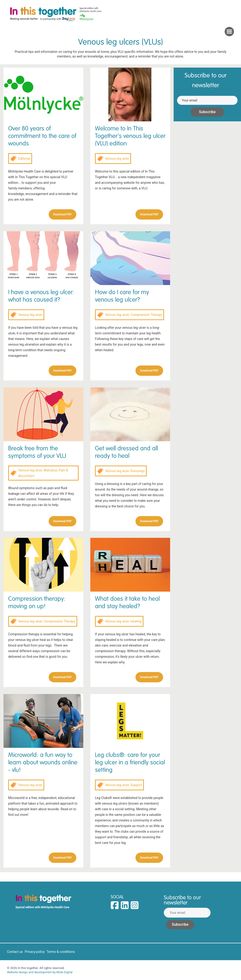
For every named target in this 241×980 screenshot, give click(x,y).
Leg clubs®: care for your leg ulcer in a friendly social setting (130, 762)
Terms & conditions (61, 952)
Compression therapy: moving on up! (37, 602)
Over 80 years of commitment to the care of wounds (42, 136)
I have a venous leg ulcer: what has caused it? (41, 296)
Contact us (15, 952)
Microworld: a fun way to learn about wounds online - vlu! (43, 762)
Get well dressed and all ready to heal (126, 452)
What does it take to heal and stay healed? (127, 602)
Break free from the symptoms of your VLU (37, 452)
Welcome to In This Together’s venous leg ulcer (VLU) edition (130, 136)
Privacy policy (35, 952)
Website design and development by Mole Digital (40, 972)
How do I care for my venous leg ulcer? (122, 296)
